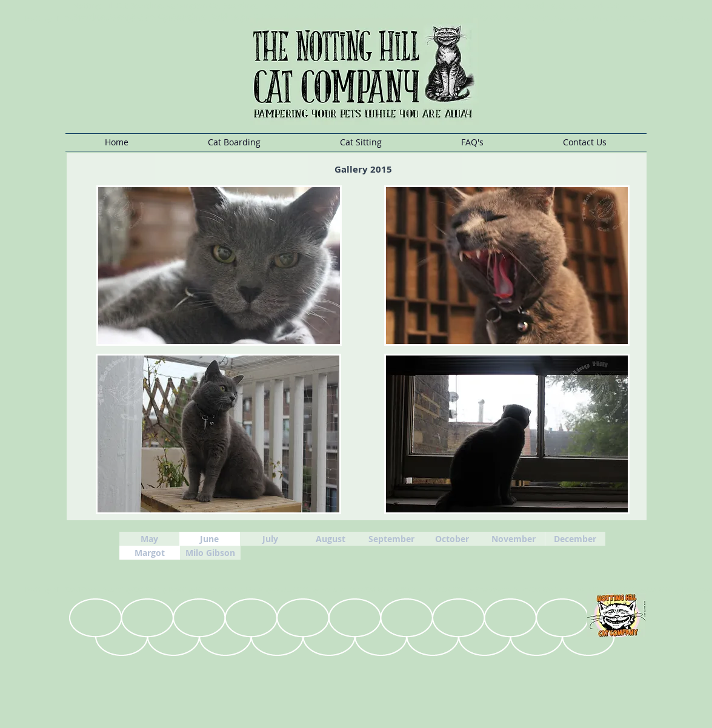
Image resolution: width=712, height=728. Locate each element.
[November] (514, 539)
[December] (575, 539)
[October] (452, 539)
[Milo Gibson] (210, 553)
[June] (210, 539)
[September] (391, 539)
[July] (270, 539)
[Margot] (150, 553)
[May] (150, 539)
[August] (331, 539)
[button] (235, 142)
